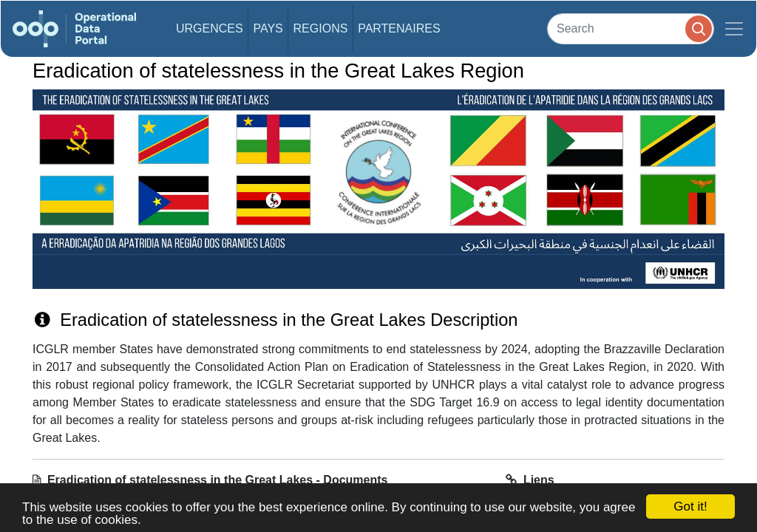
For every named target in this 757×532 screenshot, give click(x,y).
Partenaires (399, 28)
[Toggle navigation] (734, 29)
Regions (321, 28)
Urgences (210, 28)
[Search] (631, 28)
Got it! (690, 507)
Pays (268, 28)
